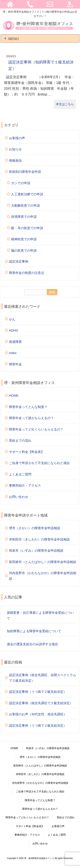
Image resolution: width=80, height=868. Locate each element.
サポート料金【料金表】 (27, 452)
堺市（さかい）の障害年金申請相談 (35, 528)
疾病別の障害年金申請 (25, 172)
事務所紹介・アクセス (25, 485)
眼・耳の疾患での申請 (27, 228)
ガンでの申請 (21, 183)
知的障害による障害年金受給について (34, 631)
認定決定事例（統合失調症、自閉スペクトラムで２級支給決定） (43, 678)
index (13, 353)
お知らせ (15, 149)
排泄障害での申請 (24, 217)
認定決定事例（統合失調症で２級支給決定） (41, 703)
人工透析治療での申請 (27, 194)
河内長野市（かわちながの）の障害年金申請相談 (43, 576)
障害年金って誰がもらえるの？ (31, 418)
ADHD (14, 330)
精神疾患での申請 (24, 239)
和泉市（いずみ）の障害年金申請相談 (36, 551)
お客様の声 (17, 138)
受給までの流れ (20, 440)
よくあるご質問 (20, 474)
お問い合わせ (19, 497)
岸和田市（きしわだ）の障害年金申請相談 (39, 539)
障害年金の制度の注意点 (27, 273)
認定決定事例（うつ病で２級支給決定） (38, 692)
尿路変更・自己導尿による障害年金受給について (40, 615)
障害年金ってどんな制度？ (28, 407)
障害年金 (15, 364)
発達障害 (15, 342)
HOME (14, 395)
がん (12, 319)
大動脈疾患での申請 (25, 205)
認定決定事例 (19, 261)
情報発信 (15, 161)
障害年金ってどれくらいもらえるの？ (36, 429)
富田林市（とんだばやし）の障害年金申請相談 (43, 562)
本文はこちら (65, 104)
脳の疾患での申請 (24, 250)
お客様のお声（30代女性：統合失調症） (38, 714)
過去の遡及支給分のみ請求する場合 (32, 644)
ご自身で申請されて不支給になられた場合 (39, 463)
